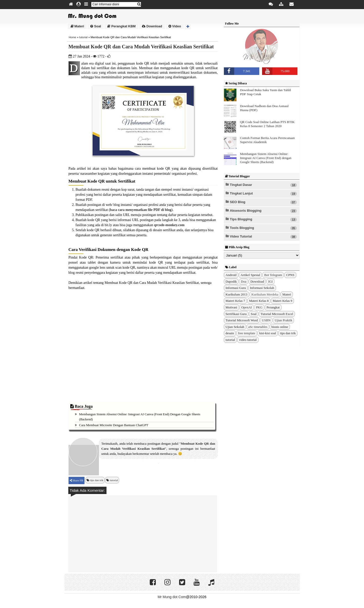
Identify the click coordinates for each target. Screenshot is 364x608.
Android (231, 275)
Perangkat (273, 307)
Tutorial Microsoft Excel (277, 314)
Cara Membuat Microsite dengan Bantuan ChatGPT (114, 425)
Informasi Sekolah (262, 288)
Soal (96, 26)
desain (230, 333)
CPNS (290, 275)
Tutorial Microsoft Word (242, 320)
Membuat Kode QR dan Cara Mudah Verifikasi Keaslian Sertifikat (141, 47)
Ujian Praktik (284, 320)
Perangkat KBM (121, 26)
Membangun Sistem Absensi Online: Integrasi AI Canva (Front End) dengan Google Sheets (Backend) (266, 158)
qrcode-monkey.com (169, 225)
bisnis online (280, 327)
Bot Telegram (273, 275)
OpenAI (247, 307)
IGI (270, 281)
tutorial (83, 37)
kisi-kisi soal (268, 333)
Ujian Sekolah (235, 327)
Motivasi (231, 307)
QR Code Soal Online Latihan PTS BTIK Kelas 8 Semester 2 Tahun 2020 (267, 124)
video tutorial (248, 340)
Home (72, 37)
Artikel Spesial (250, 275)
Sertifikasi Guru (236, 314)
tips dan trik (97, 480)
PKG (259, 307)
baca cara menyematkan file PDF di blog (141, 210)
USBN (266, 320)
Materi (77, 26)
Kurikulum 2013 (237, 294)
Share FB (78, 480)
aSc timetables (258, 327)
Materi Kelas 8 (259, 301)
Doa (244, 281)
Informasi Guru (236, 288)
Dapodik (231, 281)
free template (247, 333)
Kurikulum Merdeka (265, 294)
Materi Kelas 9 (282, 301)
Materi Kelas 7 (235, 301)
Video (175, 26)
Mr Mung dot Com (172, 597)
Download (152, 26)
